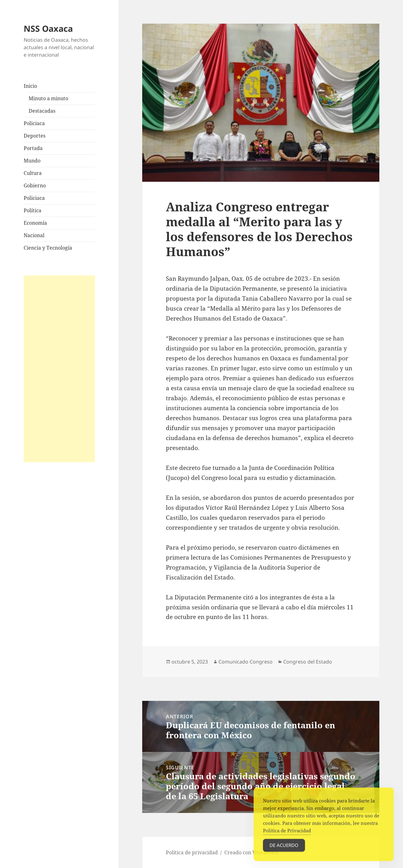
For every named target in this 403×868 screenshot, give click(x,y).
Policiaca (34, 123)
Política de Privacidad (287, 836)
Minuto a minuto (48, 98)
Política (33, 210)
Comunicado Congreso (246, 662)
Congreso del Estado (308, 662)
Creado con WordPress (251, 852)
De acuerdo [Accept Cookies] (284, 850)
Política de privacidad (192, 852)
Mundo (32, 161)
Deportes (35, 136)
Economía (35, 223)
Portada (33, 148)
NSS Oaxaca (48, 28)
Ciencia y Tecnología (48, 248)
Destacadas (42, 111)
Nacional (34, 235)
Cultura (33, 173)
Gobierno (35, 185)
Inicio (30, 86)
